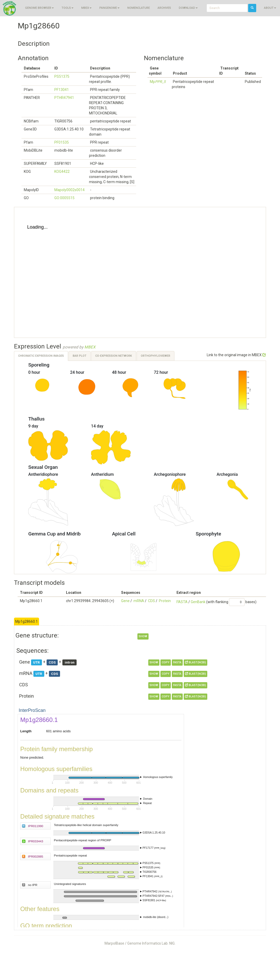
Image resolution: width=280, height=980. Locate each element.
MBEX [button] (86, 8)
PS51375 (62, 76)
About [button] (270, 8)
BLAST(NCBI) (196, 662)
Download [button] (188, 8)
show (143, 636)
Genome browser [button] (39, 8)
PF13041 (62, 90)
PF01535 (62, 142)
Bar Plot (80, 356)
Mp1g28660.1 (27, 621)
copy (166, 662)
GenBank (198, 602)
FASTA (182, 602)
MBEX (90, 347)
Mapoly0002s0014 (69, 190)
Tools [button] (68, 8)
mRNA (139, 601)
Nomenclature (139, 8)
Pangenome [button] (109, 8)
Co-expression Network (114, 356)
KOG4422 (62, 172)
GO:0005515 (64, 198)
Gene (125, 601)
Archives (164, 8)
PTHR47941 (64, 98)
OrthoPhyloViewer (156, 356)
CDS (152, 601)
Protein (165, 601)
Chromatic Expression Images (41, 356)
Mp (158, 82)
